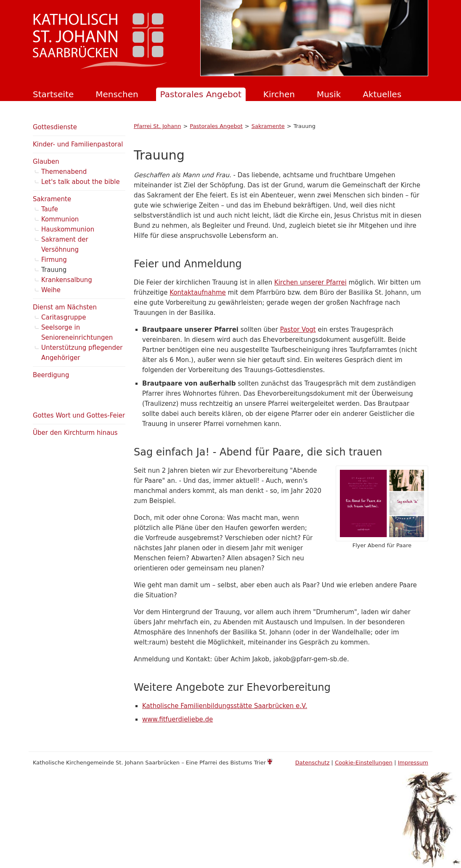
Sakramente (268, 126)
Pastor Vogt (298, 330)
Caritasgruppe (64, 317)
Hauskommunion (68, 229)
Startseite (53, 94)
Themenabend (64, 172)
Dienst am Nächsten (65, 307)
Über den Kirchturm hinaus (75, 433)
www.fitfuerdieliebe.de (178, 719)
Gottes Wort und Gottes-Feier (79, 415)
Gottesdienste (55, 127)
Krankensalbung (67, 280)
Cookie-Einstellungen (364, 763)
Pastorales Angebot (201, 94)
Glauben (46, 162)
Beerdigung (51, 375)
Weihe (51, 290)
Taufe (50, 209)
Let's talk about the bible (81, 182)
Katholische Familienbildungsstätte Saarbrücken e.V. (225, 706)
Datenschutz (313, 763)
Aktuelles (382, 94)
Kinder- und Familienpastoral (78, 144)
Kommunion (60, 219)
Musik (329, 94)
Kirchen (279, 94)
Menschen (117, 94)
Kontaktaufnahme (197, 293)
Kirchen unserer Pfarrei (310, 282)
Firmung (54, 260)
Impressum (413, 763)
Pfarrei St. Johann (157, 126)
